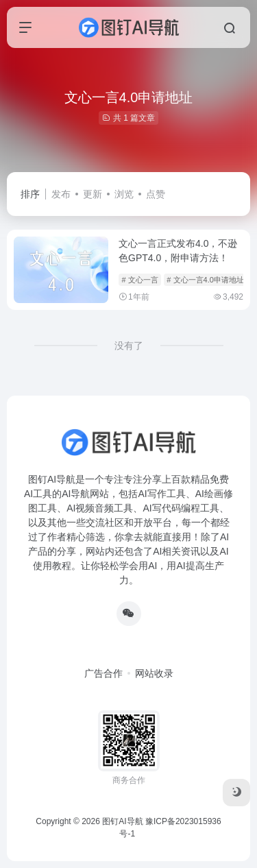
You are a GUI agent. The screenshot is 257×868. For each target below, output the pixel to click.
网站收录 (154, 673)
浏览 (124, 194)
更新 (93, 194)
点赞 (156, 194)
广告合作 (103, 673)
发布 (61, 194)
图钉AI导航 (122, 821)
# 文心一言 (139, 280)
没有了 (129, 346)
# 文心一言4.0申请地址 (205, 280)
